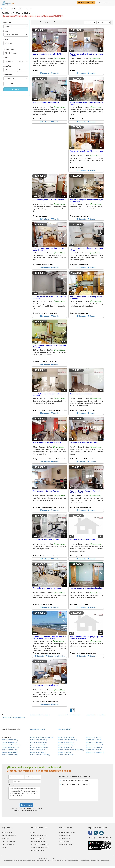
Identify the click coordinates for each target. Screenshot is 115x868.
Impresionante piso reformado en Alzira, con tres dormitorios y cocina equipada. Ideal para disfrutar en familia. (50, 112)
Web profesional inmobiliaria (39, 843)
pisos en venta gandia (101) (11, 747)
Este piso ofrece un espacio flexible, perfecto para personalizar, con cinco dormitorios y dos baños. (50, 258)
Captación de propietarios (39, 838)
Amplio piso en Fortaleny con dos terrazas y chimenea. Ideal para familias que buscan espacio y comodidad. (86, 549)
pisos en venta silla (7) (65, 752)
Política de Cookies (8, 843)
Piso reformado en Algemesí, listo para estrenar (86, 249)
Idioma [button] (5, 845)
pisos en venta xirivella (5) (10, 755)
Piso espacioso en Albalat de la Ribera (84, 442)
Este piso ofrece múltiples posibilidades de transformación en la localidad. (50, 402)
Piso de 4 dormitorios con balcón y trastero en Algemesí (86, 298)
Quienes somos (7, 832)
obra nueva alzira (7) (65, 729)
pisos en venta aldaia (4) (66, 755)
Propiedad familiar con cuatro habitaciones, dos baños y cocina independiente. (86, 305)
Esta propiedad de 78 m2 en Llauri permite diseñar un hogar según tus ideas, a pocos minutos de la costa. (86, 500)
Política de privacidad (8, 840)
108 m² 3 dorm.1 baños (50, 210)
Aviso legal (5, 838)
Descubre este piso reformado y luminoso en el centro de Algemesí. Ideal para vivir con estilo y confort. (50, 306)
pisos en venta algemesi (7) (95, 742)
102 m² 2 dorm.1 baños (50, 64)
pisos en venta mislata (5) (38, 745)
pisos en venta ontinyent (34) (39, 747)
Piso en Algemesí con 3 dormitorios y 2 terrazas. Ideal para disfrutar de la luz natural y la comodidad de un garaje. (86, 403)
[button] (27, 9)
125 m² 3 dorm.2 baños (86, 404)
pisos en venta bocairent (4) (95, 745)
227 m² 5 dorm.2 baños (50, 259)
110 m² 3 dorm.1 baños (86, 162)
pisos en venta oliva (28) (94, 737)
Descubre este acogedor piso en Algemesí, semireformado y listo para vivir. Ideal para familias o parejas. (50, 452)
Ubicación (60, 656)
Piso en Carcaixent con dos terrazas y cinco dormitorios (50, 249)
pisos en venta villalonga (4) (67, 745)
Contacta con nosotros (9, 835)
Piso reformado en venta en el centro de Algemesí (50, 298)
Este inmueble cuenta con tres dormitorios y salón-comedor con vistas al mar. (86, 645)
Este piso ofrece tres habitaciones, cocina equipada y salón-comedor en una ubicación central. (86, 160)
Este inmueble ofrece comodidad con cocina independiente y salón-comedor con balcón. (86, 62)
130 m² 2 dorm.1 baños (50, 404)
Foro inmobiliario (64, 838)
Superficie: (8, 66)
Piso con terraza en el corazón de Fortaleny (86, 588)
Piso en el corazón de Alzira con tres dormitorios (86, 152)
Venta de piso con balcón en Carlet (46, 540)
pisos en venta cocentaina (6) (95, 752)
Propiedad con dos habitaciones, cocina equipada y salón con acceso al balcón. (86, 208)
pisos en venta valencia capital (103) (41, 737)
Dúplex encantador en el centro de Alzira (48, 54)
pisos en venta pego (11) (10, 750)
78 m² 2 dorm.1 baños (86, 502)
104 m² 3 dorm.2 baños (50, 502)
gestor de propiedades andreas (75, 780)
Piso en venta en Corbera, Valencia (46, 491)
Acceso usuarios (105, 3)
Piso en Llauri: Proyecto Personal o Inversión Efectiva (86, 492)
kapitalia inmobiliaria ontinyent (76, 785)
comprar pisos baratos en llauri (96, 715)
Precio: (6, 58)
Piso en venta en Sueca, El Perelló (46, 685)
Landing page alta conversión (40, 845)
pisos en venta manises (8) (38, 742)
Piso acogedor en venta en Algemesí (47, 442)
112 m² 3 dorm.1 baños (86, 113)
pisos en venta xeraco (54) (66, 737)
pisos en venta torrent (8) (10, 742)
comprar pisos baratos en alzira (40, 715)
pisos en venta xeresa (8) (94, 750)
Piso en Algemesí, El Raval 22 (81, 394)
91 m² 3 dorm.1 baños (50, 647)
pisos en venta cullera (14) (94, 747)
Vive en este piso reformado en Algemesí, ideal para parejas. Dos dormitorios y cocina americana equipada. (86, 258)
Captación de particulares (39, 835)
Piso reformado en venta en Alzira (46, 103)
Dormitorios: (8, 75)
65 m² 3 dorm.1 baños (50, 453)
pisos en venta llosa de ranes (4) (40, 755)
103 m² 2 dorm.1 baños (86, 210)
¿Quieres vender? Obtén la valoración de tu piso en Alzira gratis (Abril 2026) (32, 16)
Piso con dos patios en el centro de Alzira (49, 200)
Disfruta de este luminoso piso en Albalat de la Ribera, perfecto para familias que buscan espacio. (86, 452)
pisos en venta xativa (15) (10, 740)
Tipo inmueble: (9, 49)
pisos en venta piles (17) (66, 747)
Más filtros (16, 84)
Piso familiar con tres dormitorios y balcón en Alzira (86, 55)
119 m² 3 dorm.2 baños (86, 599)
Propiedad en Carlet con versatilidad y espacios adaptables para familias (50, 548)
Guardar (55, 73)
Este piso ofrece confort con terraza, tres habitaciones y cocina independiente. (86, 596)
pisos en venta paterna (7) (66, 742)
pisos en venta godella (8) (10, 752)
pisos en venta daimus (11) (39, 740)
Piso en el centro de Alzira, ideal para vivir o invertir (86, 103)
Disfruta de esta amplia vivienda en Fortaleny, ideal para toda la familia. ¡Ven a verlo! (50, 596)
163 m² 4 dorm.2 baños (50, 356)
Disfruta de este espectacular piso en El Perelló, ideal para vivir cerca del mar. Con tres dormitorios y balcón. (50, 695)
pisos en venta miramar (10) (39, 750)
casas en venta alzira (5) (38, 729)
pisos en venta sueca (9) (94, 740)
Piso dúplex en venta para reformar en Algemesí (50, 395)
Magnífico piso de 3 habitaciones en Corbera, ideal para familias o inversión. (50, 499)
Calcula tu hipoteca (65, 840)
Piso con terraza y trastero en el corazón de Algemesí (50, 346)
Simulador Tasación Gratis (86, 3)
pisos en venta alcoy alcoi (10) (68, 740)
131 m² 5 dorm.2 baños (50, 307)
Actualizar (16, 89)
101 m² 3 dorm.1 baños (86, 550)
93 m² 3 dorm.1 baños (86, 64)
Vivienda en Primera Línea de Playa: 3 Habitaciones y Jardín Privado (50, 638)
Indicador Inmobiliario (66, 843)
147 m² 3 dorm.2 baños (86, 647)
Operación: (8, 23)
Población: (7, 39)
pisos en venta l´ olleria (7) (38, 752)
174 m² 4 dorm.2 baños (86, 307)
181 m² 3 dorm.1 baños (50, 599)
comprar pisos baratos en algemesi (69, 715)
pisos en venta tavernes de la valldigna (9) (71, 750)
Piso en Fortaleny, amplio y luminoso (47, 588)
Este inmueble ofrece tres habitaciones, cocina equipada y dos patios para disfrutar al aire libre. (50, 209)
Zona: (6, 31)
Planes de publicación (37, 848)
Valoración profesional (38, 840)
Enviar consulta (26, 805)
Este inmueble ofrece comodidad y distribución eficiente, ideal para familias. (50, 354)
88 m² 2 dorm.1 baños (86, 259)
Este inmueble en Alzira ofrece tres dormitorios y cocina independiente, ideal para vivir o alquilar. (86, 112)
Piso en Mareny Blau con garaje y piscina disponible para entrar (86, 638)
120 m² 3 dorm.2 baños (50, 113)
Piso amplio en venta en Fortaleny (82, 540)
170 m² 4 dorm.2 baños (86, 453)
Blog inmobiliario (64, 835)
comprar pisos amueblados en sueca (13, 718)
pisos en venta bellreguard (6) (11, 745)
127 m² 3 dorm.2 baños (50, 550)
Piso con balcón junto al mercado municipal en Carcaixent (86, 201)
